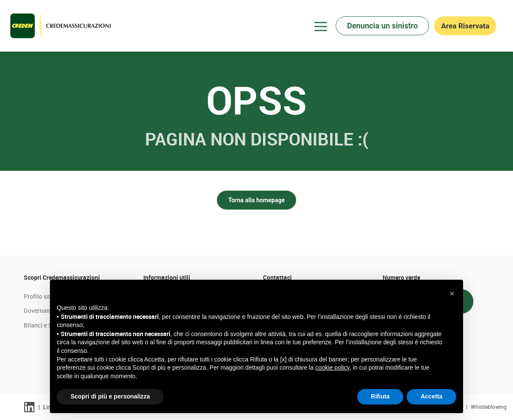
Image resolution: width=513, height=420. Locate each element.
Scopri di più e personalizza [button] (110, 396)
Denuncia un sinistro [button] (382, 26)
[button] (452, 293)
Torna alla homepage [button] (256, 200)
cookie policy (332, 367)
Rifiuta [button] (380, 396)
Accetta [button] (431, 396)
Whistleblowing (489, 407)
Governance (40, 310)
